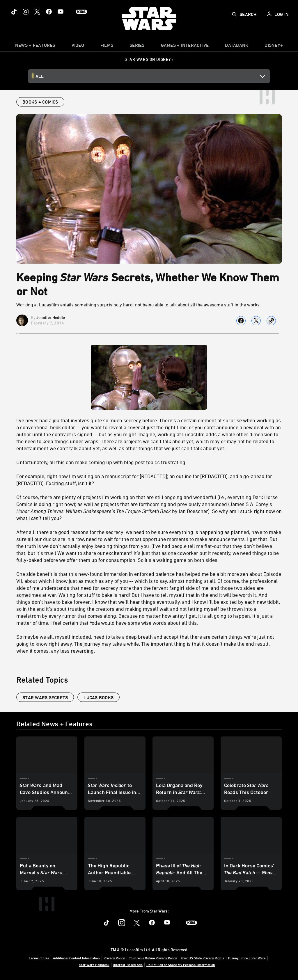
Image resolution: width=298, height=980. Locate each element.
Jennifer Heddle (51, 317)
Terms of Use (39, 958)
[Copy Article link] (271, 321)
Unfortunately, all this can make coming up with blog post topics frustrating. (101, 462)
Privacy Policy (114, 958)
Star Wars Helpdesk (94, 965)
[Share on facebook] (241, 321)
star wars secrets (45, 697)
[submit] (234, 14)
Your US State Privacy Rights (203, 958)
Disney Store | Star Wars (247, 958)
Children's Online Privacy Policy (153, 958)
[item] (35, 47)
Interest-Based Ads (128, 965)
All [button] (40, 76)
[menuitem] (78, 47)
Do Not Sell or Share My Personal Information (181, 965)
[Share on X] (256, 321)
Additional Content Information (76, 958)
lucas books (99, 697)
